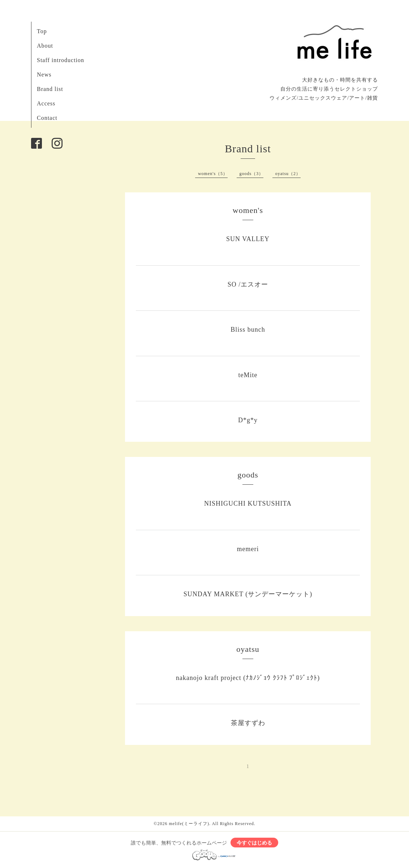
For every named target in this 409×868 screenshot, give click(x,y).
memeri (248, 549)
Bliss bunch (248, 330)
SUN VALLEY (248, 239)
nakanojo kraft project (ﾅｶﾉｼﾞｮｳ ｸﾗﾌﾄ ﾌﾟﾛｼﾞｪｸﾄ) (248, 678)
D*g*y (248, 420)
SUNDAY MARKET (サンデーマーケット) (248, 594)
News (44, 75)
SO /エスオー (248, 284)
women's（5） (213, 174)
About (45, 46)
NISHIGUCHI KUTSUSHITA (248, 503)
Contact (47, 118)
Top (42, 31)
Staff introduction (61, 60)
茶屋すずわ (248, 723)
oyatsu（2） (288, 174)
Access (46, 103)
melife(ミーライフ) (189, 824)
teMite (248, 375)
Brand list (50, 89)
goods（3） (252, 174)
